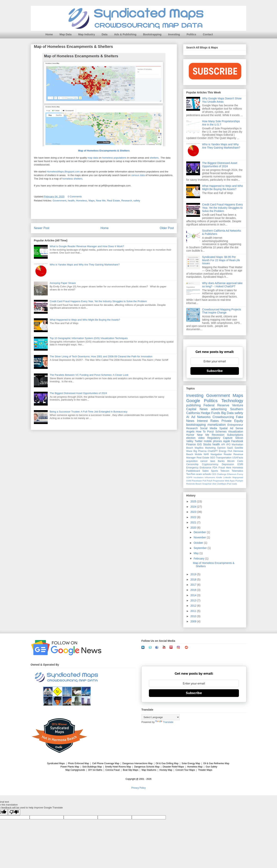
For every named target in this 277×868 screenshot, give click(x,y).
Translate (164, 722)
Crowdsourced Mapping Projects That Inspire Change (222, 311)
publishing (194, 405)
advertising (219, 409)
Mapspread (238, 477)
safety (137, 201)
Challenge (222, 474)
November (200, 537)
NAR (206, 454)
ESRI (240, 464)
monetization (217, 425)
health (71, 201)
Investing (174, 34)
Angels (190, 432)
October (199, 543)
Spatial (223, 428)
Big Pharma (200, 451)
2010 (194, 616)
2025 (194, 501)
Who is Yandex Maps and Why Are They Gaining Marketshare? (85, 265)
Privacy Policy (139, 788)
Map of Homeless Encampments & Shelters (104, 151)
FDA (215, 468)
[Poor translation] (14, 812)
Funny (240, 474)
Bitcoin (231, 461)
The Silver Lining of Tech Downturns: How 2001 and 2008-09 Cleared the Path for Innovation (101, 356)
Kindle (219, 477)
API (223, 445)
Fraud (222, 468)
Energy (223, 451)
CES (214, 474)
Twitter (199, 441)
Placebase (197, 481)
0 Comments (75, 197)
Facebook (237, 441)
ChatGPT (213, 451)
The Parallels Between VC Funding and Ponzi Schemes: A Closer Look (89, 375)
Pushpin (239, 481)
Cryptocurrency (210, 464)
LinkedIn (227, 477)
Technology (232, 401)
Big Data (227, 413)
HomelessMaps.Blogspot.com (63, 172)
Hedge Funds (211, 413)
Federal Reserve (216, 405)
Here (229, 468)
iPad (229, 484)
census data (138, 175)
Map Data (66, 34)
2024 (194, 507)
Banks (221, 461)
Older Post (167, 228)
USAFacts (238, 458)
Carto (240, 461)
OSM (189, 481)
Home (49, 34)
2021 (194, 522)
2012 (194, 606)
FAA (230, 451)
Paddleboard (193, 471)
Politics (191, 34)
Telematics (238, 471)
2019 (194, 574)
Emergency (192, 468)
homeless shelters (72, 179)
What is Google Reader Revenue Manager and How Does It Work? (87, 246)
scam (199, 474)
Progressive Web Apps (224, 481)
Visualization (236, 432)
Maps (92, 201)
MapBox (199, 448)
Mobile (198, 454)
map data (93, 158)
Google (193, 401)
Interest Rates (208, 421)
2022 (194, 517)
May (196, 553)
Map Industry (86, 34)
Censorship (192, 464)
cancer (204, 461)
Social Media (209, 428)
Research (127, 201)
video (201, 438)
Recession (218, 435)
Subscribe (215, 371)
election (191, 438)
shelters (154, 158)
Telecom (225, 471)
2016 (194, 590)
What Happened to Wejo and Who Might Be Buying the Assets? (85, 320)
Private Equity (232, 421)
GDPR (189, 477)
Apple (227, 441)
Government (60, 201)
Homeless (82, 201)
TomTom (191, 474)
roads (234, 484)
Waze (189, 451)
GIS (199, 444)
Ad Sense (237, 428)
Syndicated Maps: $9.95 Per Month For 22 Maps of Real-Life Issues (221, 260)
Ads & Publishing (125, 34)
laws (213, 461)
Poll (204, 481)
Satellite (239, 448)
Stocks (207, 444)
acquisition (192, 461)
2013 (194, 600)
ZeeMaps (222, 484)
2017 (194, 585)
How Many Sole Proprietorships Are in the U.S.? (221, 123)
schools (207, 474)
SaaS (230, 448)
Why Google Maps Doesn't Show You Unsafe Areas (222, 100)
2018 (194, 579)
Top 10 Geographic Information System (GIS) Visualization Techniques (89, 338)
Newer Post (42, 228)
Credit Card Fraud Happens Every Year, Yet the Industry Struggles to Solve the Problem (98, 301)
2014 (194, 595)
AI (188, 417)
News (204, 409)
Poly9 (209, 481)
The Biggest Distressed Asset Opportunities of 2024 (78, 393)
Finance (191, 444)
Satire (206, 471)
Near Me (101, 201)
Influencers (210, 477)
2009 (194, 621)
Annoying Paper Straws (63, 283)
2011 (194, 611)
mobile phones (213, 441)
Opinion (221, 448)
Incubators (199, 477)
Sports (214, 471)
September (200, 548)
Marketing (210, 448)
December (200, 532)
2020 (194, 528)
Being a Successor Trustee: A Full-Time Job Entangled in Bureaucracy (88, 412)
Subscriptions (235, 435)
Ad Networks (201, 417)
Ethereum (232, 474)
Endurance (206, 468)
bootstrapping (196, 425)
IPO (228, 445)
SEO (213, 458)
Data (104, 34)
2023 (194, 512)
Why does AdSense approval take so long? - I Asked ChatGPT (222, 285)
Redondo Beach (194, 484)
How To (201, 432)
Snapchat (207, 484)
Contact (208, 34)
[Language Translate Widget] (161, 717)
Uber (214, 484)
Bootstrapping (152, 34)
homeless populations (114, 158)
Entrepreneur (235, 425)
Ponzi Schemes (217, 432)
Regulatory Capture (220, 438)
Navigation (216, 454)
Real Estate (113, 201)
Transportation (224, 458)
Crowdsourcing (223, 417)
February (199, 559)
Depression (228, 464)
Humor (190, 435)
